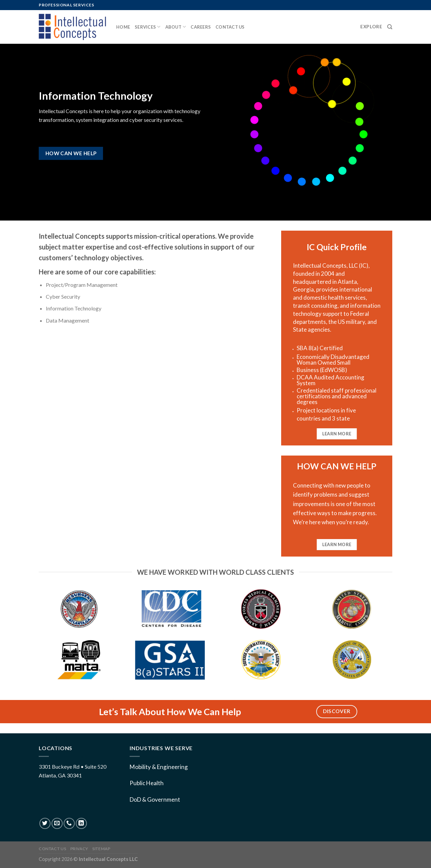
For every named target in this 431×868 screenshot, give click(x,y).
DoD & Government (155, 799)
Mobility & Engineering (159, 767)
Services (148, 27)
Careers (201, 27)
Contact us (230, 27)
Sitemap (101, 849)
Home (123, 27)
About (176, 27)
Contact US (52, 849)
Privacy (79, 849)
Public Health (147, 783)
